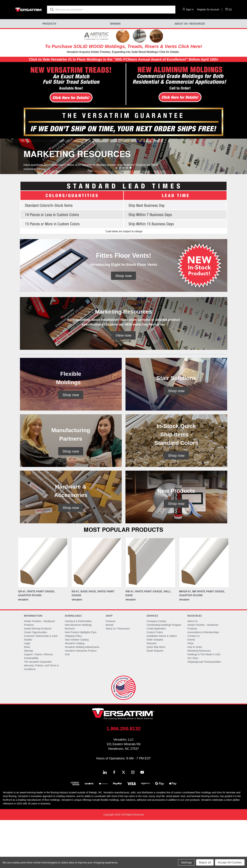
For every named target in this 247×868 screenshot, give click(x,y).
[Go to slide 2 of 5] (120, 216)
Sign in (190, 9)
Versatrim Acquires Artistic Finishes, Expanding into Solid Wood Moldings (112, 52)
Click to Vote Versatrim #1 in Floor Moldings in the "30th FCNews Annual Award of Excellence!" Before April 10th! (123, 59)
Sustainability (31, 706)
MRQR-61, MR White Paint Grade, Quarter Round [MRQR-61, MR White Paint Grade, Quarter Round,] (202, 641)
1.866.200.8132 (124, 777)
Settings (186, 862)
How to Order (195, 695)
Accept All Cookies (230, 862)
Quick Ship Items (156, 695)
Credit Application (156, 677)
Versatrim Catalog (75, 691)
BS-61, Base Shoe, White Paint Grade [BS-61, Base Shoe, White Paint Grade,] (93, 641)
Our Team (193, 706)
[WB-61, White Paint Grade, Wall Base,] (150, 610)
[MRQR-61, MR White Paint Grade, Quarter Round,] (204, 610)
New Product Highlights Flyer (81, 680)
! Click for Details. (169, 52)
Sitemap (28, 699)
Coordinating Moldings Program (164, 673)
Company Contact (156, 669)
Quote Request (155, 699)
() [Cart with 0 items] (228, 9)
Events (191, 688)
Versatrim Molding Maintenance (82, 695)
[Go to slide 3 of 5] (123, 216)
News (27, 695)
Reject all (205, 862)
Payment (151, 691)
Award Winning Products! (38, 677)
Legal (27, 691)
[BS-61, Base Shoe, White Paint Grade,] (97, 610)
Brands (115, 24)
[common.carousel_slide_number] (123, 180)
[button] (62, 84)
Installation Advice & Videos (162, 684)
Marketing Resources (199, 699)
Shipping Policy (73, 684)
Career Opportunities (35, 680)
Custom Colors (155, 680)
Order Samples (155, 688)
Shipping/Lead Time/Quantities (204, 710)
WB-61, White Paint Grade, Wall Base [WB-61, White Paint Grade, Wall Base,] (148, 641)
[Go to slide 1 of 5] (116, 216)
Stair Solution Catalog (77, 688)
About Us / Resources (190, 24)
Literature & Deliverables (78, 669)
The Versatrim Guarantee (38, 710)
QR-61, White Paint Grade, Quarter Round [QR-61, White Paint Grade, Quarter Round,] (37, 641)
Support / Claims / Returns (38, 702)
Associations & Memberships (203, 680)
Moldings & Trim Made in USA (204, 702)
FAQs (190, 691)
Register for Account (208, 9)
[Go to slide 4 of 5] (127, 216)
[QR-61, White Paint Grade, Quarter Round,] (43, 610)
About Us (192, 669)
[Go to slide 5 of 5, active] (131, 216)
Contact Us (193, 684)
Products (49, 24)
